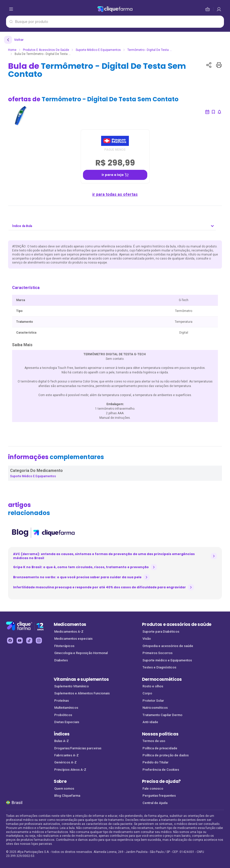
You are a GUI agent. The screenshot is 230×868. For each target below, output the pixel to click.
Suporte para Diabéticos (161, 632)
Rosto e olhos (153, 686)
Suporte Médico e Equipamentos (98, 50)
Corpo (147, 693)
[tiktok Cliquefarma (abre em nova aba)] (29, 640)
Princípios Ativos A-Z (70, 770)
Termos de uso (154, 741)
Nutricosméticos (155, 708)
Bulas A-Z (62, 741)
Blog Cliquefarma (67, 796)
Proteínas (62, 701)
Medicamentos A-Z (69, 632)
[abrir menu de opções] (11, 9)
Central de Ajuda (155, 803)
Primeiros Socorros (157, 653)
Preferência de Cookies (161, 770)
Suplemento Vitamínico (71, 686)
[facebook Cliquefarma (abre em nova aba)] (10, 640)
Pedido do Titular (155, 762)
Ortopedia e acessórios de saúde (168, 646)
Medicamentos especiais (73, 639)
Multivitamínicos (66, 708)
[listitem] (43, 533)
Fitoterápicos (64, 646)
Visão (147, 639)
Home (12, 50)
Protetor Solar (153, 701)
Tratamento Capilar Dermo (162, 715)
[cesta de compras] (219, 9)
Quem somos (64, 789)
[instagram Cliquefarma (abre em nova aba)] (39, 640)
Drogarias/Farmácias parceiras (78, 748)
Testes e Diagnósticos (159, 667)
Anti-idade (150, 722)
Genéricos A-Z (65, 762)
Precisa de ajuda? (162, 781)
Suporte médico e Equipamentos (167, 660)
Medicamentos (70, 624)
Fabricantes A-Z (66, 755)
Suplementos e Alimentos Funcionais (82, 693)
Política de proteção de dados (166, 755)
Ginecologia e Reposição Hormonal (81, 653)
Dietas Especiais (67, 722)
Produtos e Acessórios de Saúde (46, 50)
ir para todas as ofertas (115, 194)
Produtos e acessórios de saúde (177, 624)
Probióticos (63, 715)
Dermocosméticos (162, 679)
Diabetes (61, 660)
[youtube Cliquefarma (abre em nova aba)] (20, 640)
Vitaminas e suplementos (81, 679)
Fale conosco (153, 789)
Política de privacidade (160, 748)
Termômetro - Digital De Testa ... (150, 50)
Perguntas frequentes (159, 796)
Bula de (97, 70)
